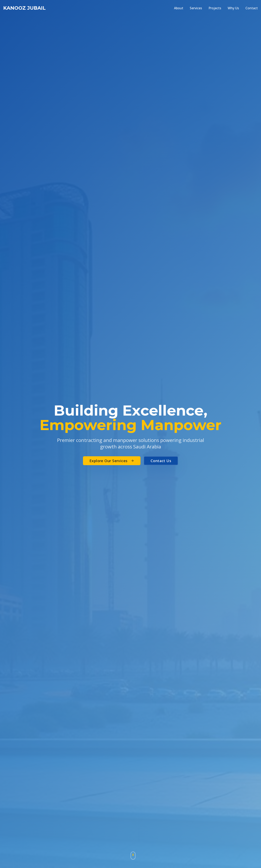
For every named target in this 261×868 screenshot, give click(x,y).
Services (196, 8)
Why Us (233, 8)
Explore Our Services (112, 461)
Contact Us (161, 461)
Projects (215, 8)
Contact (252, 8)
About (179, 8)
